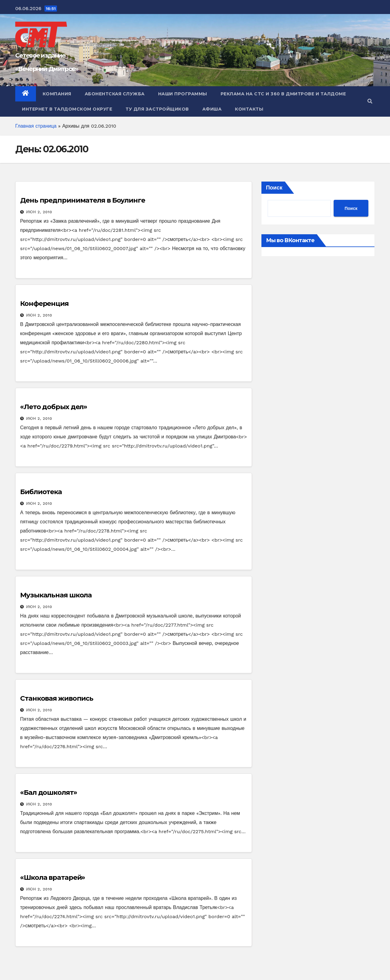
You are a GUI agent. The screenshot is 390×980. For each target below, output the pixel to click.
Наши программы (183, 94)
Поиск (274, 188)
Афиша (212, 109)
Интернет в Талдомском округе (67, 109)
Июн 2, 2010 (39, 212)
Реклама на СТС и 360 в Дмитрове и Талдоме (283, 94)
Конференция (44, 304)
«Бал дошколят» (49, 792)
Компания (57, 94)
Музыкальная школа (56, 595)
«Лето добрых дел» (54, 407)
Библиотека (41, 492)
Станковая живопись (57, 698)
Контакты (249, 109)
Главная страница (36, 126)
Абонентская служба (115, 94)
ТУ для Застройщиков (157, 109)
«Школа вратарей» (53, 877)
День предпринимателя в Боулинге (83, 200)
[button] (370, 101)
